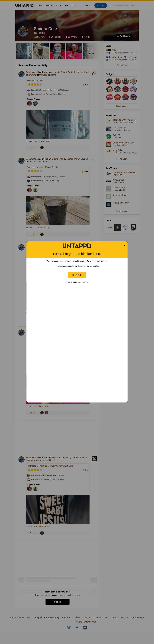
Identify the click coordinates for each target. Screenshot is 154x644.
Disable (77, 275)
